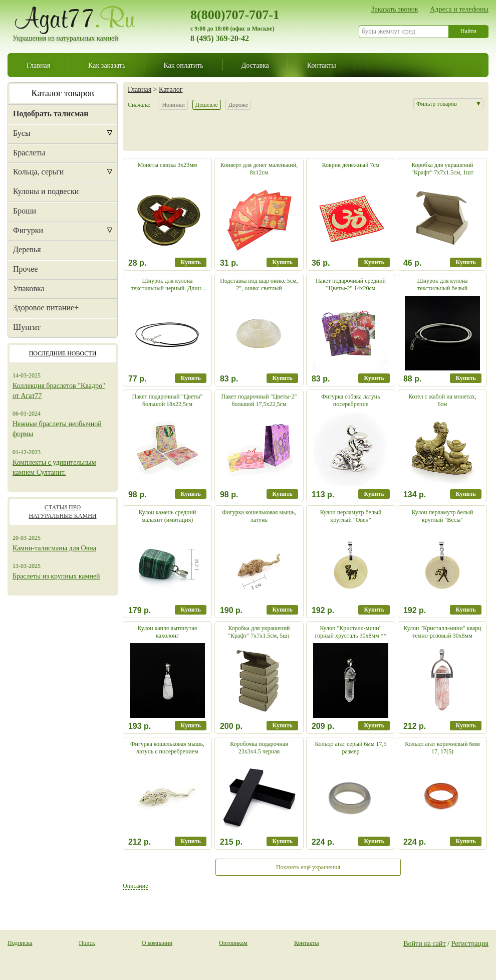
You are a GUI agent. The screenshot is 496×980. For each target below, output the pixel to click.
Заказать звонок (395, 9)
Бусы (22, 133)
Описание (135, 886)
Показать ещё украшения (308, 867)
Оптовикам (233, 943)
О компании (157, 943)
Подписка (20, 943)
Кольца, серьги (38, 172)
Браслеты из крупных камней (56, 576)
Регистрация (470, 943)
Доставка (255, 65)
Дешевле (207, 105)
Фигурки (28, 230)
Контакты (322, 65)
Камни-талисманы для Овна (54, 548)
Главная (38, 65)
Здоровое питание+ (46, 308)
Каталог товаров (63, 93)
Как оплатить (183, 65)
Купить (190, 262)
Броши (25, 211)
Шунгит (27, 327)
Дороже (238, 105)
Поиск (87, 943)
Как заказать (107, 65)
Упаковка (29, 288)
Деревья (27, 249)
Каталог (171, 89)
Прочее (25, 269)
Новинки (173, 105)
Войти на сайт (425, 943)
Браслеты (29, 153)
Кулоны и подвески (46, 191)
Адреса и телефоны (459, 9)
